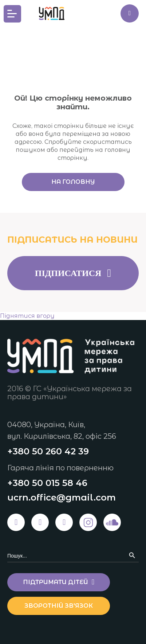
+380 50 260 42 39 (48, 451)
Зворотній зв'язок (59, 606)
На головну (73, 182)
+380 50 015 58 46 (47, 483)
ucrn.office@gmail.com (62, 497)
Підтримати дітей (130, 13)
